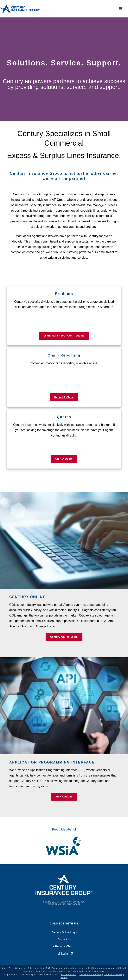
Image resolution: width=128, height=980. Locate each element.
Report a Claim (63, 946)
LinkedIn (62, 954)
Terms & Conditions (90, 974)
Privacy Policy (69, 974)
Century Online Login (63, 932)
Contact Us (63, 939)
